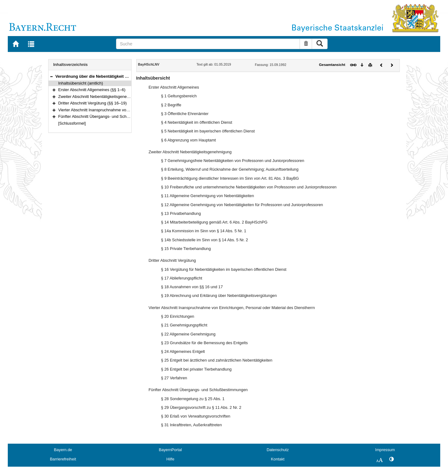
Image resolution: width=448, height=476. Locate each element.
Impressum (385, 450)
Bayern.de (63, 450)
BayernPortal (170, 450)
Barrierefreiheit (63, 459)
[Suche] (208, 44)
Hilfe (170, 459)
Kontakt (278, 459)
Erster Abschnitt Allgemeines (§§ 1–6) (92, 90)
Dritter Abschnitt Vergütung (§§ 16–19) (92, 103)
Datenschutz (278, 450)
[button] (51, 76)
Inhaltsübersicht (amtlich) (81, 83)
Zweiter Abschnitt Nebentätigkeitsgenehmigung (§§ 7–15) (109, 97)
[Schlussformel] (72, 123)
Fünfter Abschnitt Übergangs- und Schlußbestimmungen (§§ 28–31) (119, 116)
